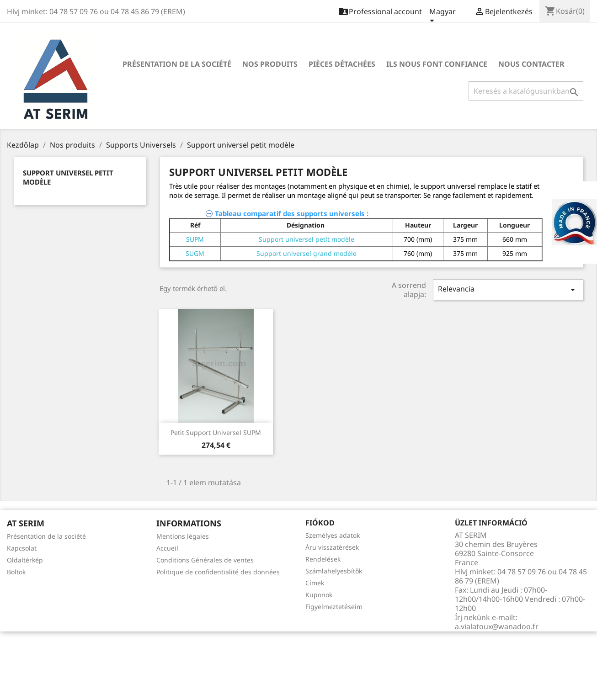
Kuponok (319, 595)
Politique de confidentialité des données (218, 572)
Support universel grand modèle (306, 253)
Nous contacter (531, 64)
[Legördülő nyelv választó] (442, 17)
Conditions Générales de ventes (205, 560)
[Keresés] (526, 91)
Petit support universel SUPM (216, 432)
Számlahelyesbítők (334, 571)
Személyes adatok (333, 535)
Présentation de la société (177, 64)
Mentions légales (183, 536)
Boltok (16, 572)
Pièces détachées (342, 64)
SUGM (195, 253)
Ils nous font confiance (437, 64)
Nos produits (270, 64)
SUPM (195, 239)
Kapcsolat (22, 548)
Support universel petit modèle (306, 239)
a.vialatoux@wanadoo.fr (497, 626)
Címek (315, 583)
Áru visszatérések (332, 547)
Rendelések (323, 559)
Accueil (167, 548)
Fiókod (320, 523)
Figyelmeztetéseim (334, 607)
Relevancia (508, 289)
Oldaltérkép (25, 560)
